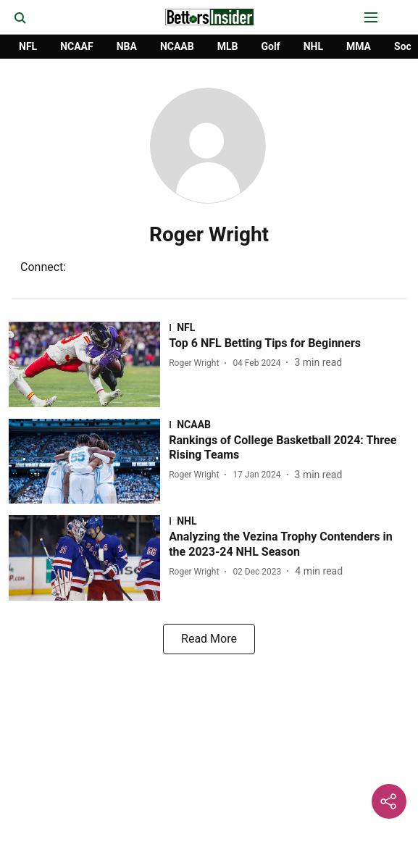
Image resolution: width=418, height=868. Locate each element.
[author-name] (197, 363)
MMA (359, 46)
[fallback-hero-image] (89, 364)
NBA (127, 46)
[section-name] (289, 327)
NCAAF (77, 46)
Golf (270, 46)
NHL (313, 46)
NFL (28, 46)
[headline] (289, 344)
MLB (228, 46)
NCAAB (177, 46)
